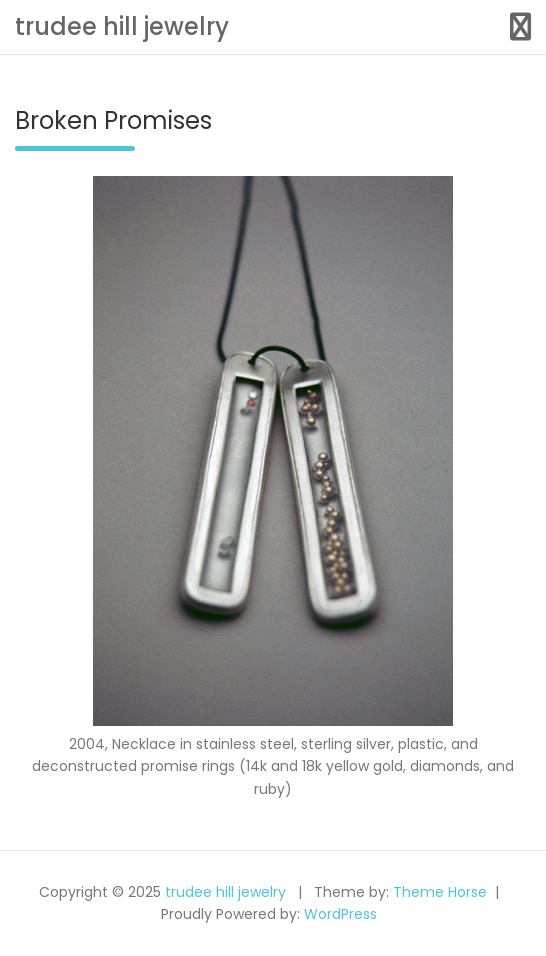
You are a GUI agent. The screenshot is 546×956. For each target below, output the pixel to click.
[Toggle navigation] (520, 27)
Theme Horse (440, 892)
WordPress (340, 914)
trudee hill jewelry (122, 26)
